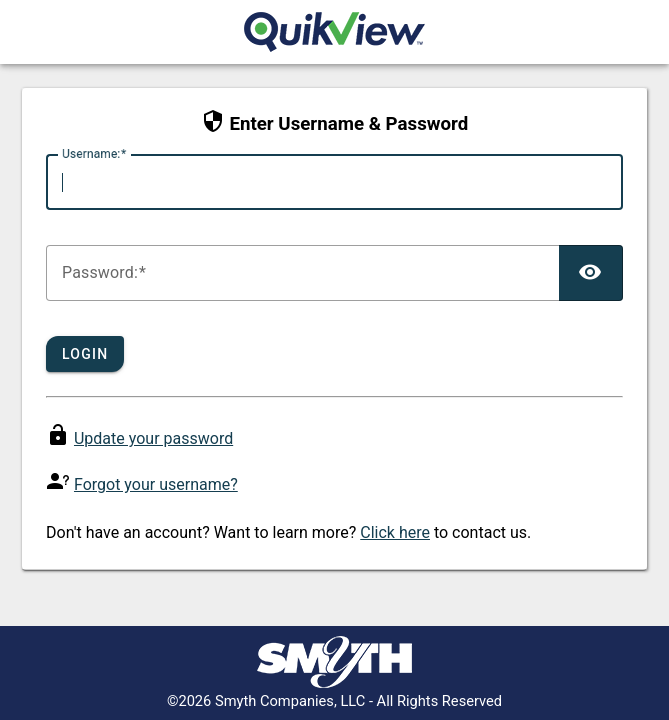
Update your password (153, 438)
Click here (395, 532)
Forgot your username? (156, 484)
